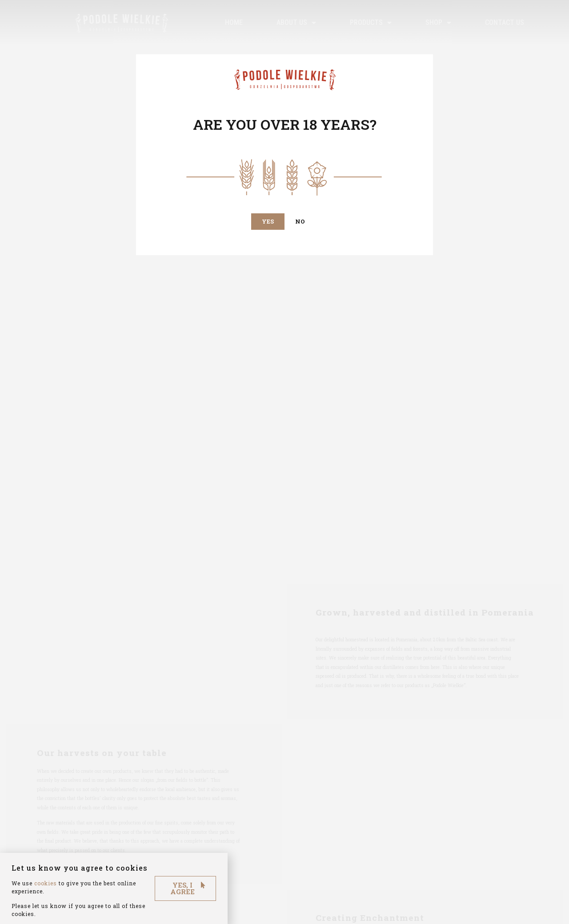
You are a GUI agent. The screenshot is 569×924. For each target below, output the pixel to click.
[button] (268, 222)
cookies (46, 899)
